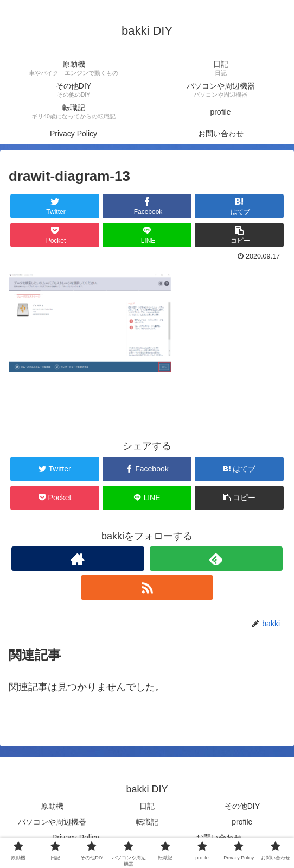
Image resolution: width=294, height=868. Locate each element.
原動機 (52, 806)
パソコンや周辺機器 (52, 822)
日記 (147, 806)
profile (242, 822)
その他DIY (242, 806)
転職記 (147, 822)
